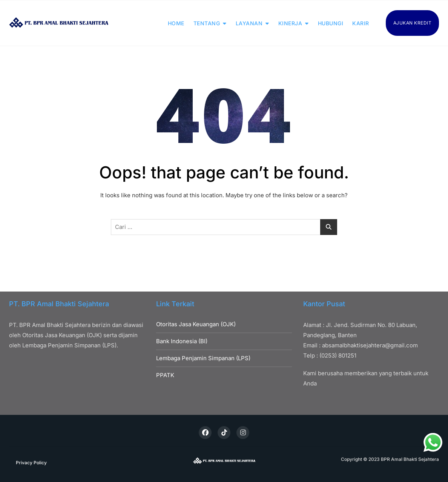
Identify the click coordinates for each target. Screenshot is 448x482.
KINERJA (290, 23)
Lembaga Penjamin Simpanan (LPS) (203, 358)
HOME (176, 23)
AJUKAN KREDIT (413, 23)
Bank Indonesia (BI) (182, 341)
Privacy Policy (31, 463)
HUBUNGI (331, 23)
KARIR (361, 23)
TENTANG (207, 23)
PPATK (165, 375)
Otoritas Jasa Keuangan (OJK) (196, 324)
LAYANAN (249, 23)
